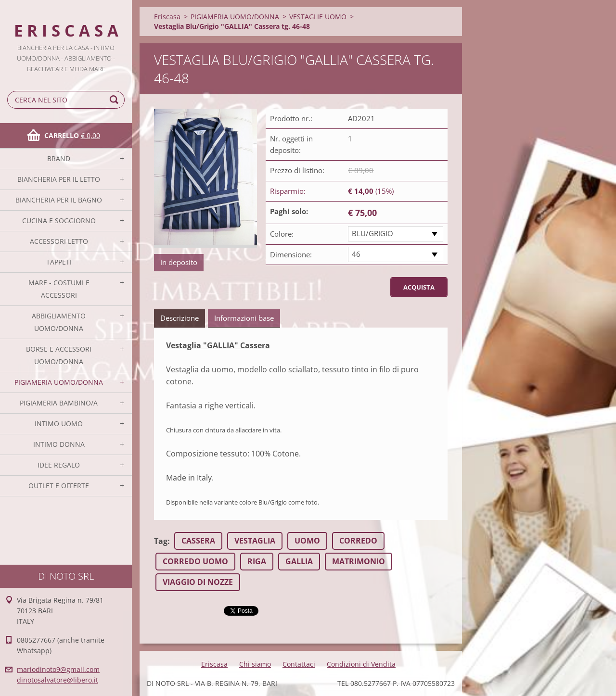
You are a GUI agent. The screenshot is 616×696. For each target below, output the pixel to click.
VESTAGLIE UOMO (318, 17)
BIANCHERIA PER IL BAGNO (59, 200)
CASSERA (198, 541)
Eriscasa (167, 17)
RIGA (257, 561)
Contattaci (299, 664)
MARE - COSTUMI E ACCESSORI (59, 289)
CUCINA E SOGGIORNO (59, 221)
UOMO (307, 541)
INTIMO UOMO (59, 424)
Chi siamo (255, 664)
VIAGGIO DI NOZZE (198, 582)
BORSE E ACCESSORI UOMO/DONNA (59, 355)
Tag (161, 541)
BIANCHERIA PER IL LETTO (59, 179)
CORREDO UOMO (195, 561)
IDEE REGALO (59, 465)
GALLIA (299, 561)
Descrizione (180, 318)
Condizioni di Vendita (361, 664)
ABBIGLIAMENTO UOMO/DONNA (59, 322)
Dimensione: (291, 254)
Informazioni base (244, 318)
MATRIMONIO (359, 561)
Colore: (282, 234)
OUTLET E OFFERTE (59, 486)
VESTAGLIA (255, 541)
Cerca (115, 100)
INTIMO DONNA (59, 444)
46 (356, 254)
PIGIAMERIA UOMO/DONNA (59, 382)
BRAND (59, 158)
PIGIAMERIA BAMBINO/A (59, 403)
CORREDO (358, 541)
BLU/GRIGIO (372, 233)
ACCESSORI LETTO (59, 241)
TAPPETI (59, 262)
